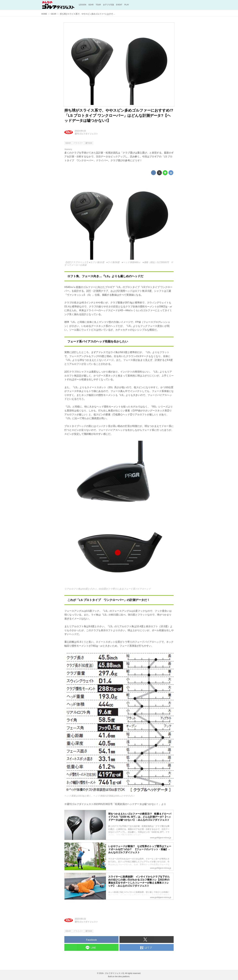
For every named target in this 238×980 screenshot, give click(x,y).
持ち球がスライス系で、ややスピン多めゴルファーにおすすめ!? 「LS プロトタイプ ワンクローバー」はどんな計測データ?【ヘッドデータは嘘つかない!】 (121, 115)
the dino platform (122, 976)
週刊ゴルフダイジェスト (86, 134)
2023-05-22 (80, 131)
